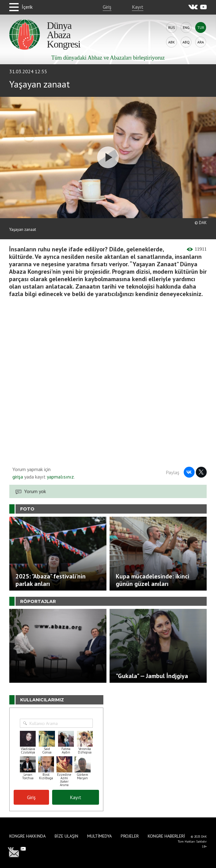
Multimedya (99, 836)
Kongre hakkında (27, 836)
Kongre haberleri (166, 836)
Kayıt (138, 7)
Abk (171, 42)
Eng (186, 27)
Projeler (130, 836)
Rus (172, 27)
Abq (186, 42)
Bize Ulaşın (66, 836)
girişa (18, 477)
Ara (201, 42)
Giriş (107, 7)
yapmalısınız (60, 477)
